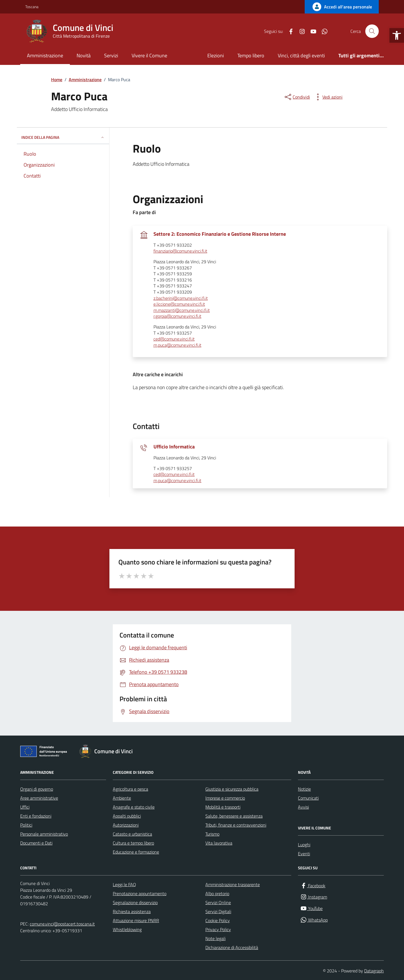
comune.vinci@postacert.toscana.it (62, 924)
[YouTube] (311, 31)
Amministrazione (45, 55)
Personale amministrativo (44, 834)
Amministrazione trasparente (233, 884)
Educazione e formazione (136, 852)
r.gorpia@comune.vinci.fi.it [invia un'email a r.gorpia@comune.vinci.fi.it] (177, 316)
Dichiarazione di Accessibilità (232, 947)
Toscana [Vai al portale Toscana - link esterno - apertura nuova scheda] (32, 7)
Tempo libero (251, 55)
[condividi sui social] (297, 97)
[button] (397, 35)
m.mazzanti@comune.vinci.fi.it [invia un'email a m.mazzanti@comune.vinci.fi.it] (182, 310)
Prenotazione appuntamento (140, 893)
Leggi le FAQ (124, 884)
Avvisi (303, 807)
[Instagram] (300, 31)
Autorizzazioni (126, 825)
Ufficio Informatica (174, 447)
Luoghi (304, 845)
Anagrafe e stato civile (134, 807)
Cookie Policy (218, 920)
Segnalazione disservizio (135, 902)
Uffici (25, 807)
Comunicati (308, 798)
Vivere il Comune (149, 55)
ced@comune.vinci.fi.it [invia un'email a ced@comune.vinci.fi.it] (174, 339)
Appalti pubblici (127, 816)
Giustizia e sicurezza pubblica (232, 789)
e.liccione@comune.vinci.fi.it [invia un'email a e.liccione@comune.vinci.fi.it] (179, 304)
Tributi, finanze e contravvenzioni (236, 825)
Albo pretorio (217, 893)
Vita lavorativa (219, 843)
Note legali (215, 938)
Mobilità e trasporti (223, 807)
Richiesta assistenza (132, 911)
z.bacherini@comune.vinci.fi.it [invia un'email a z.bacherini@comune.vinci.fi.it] (181, 298)
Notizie (304, 789)
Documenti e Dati (36, 843)
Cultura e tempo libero (133, 843)
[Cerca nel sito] (372, 31)
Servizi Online (218, 902)
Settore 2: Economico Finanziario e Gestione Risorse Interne (220, 234)
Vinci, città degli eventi (301, 55)
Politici (26, 825)
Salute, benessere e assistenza (234, 816)
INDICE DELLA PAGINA (63, 137)
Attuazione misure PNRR (136, 920)
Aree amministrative (39, 798)
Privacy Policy (218, 929)
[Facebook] (289, 31)
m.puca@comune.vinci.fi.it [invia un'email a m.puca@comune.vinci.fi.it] (177, 345)
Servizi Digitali (218, 911)
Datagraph (374, 971)
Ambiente (122, 798)
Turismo (212, 834)
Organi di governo (37, 789)
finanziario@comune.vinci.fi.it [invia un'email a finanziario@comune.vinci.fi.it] (180, 251)
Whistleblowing (127, 929)
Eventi (304, 854)
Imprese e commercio (225, 798)
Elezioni (216, 55)
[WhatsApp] (322, 31)
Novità (84, 55)
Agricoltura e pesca (130, 789)
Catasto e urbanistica (132, 834)
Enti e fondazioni (36, 816)
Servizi (111, 55)
